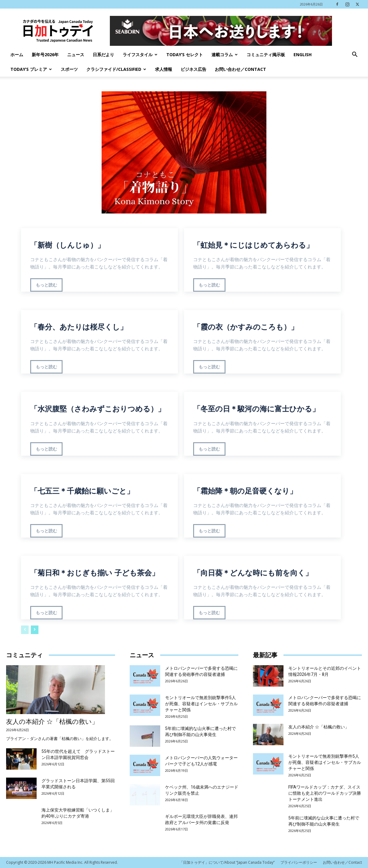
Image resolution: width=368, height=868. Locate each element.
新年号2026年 (45, 55)
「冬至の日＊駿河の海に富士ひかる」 (256, 409)
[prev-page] (25, 630)
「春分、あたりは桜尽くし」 (79, 327)
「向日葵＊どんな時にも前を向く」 (253, 573)
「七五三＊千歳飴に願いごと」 (82, 491)
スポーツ (69, 69)
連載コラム (225, 55)
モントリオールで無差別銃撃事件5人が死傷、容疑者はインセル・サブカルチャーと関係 (201, 704)
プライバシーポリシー (299, 862)
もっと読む (46, 285)
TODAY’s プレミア (31, 69)
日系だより (103, 55)
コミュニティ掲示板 (266, 55)
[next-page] (35, 630)
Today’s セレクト (185, 55)
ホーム (17, 55)
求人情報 (164, 69)
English (303, 55)
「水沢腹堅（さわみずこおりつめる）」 (98, 409)
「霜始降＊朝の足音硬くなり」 (245, 491)
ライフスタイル (140, 55)
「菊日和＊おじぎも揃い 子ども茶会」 (95, 573)
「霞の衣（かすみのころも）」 (246, 327)
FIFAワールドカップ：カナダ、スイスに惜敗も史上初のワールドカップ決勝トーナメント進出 (325, 793)
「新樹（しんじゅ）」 (67, 245)
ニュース (76, 55)
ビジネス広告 (193, 69)
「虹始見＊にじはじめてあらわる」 (253, 245)
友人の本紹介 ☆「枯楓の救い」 (52, 722)
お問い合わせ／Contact (240, 69)
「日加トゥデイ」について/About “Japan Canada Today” (227, 862)
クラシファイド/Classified (116, 69)
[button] (355, 55)
